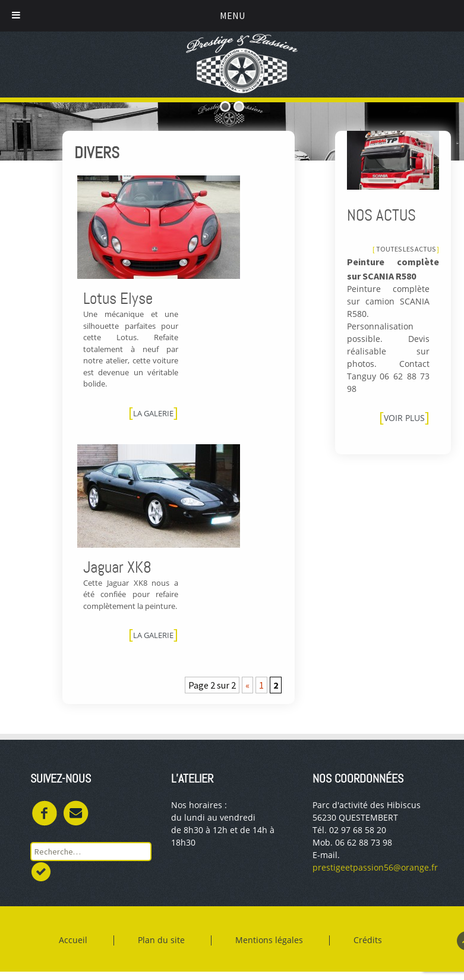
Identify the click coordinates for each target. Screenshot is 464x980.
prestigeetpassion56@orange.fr (375, 868)
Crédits (369, 940)
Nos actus (381, 215)
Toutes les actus (406, 249)
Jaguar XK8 (117, 567)
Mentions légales (270, 940)
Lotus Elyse (118, 299)
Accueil (74, 940)
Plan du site (162, 940)
